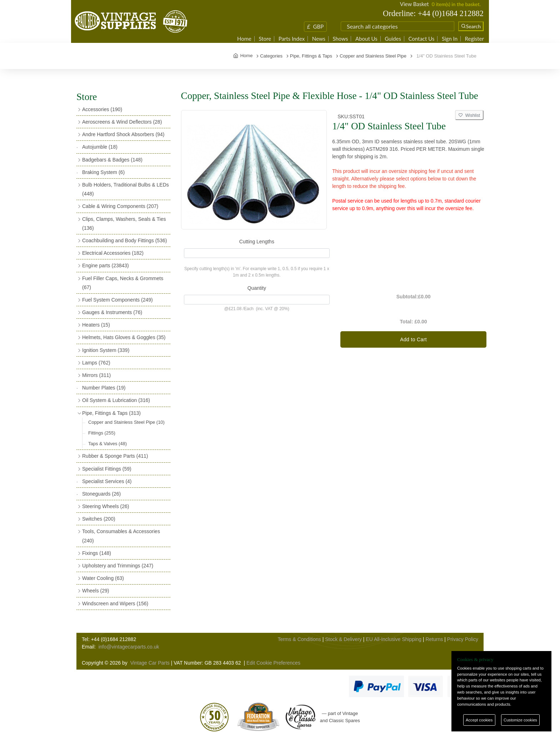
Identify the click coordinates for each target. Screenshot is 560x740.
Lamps (96, 363)
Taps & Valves (107, 444)
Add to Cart (413, 339)
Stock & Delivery (343, 639)
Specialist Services (107, 481)
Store (265, 39)
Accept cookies (479, 720)
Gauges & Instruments (112, 312)
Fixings (97, 553)
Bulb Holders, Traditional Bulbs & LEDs (126, 189)
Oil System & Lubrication (116, 400)
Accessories (102, 109)
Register (474, 39)
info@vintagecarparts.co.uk (129, 647)
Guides (393, 39)
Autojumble (100, 147)
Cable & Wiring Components (120, 206)
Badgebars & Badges (112, 160)
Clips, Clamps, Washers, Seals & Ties (124, 224)
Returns (434, 639)
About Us (366, 39)
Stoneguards (101, 494)
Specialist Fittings (107, 469)
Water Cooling (103, 578)
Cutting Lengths (257, 242)
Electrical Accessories (113, 253)
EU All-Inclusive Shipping (394, 639)
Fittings (102, 433)
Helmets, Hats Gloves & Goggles (124, 337)
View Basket (414, 4)
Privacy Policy (463, 639)
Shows (340, 39)
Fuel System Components (117, 300)
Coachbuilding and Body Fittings (124, 240)
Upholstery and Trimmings (118, 566)
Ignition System (106, 350)
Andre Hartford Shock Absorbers (123, 134)
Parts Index (292, 39)
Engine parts (106, 265)
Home (244, 39)
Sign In (450, 39)
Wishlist (469, 115)
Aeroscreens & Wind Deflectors (122, 122)
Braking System (103, 172)
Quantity (257, 288)
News (319, 39)
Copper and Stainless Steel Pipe (126, 422)
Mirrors (96, 375)
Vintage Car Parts (150, 663)
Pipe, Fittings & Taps (111, 413)
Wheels (96, 591)
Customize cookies (520, 720)
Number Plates (104, 388)
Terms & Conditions (299, 639)
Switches (99, 519)
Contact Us (421, 39)
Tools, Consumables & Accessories (121, 536)
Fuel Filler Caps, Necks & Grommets (123, 283)
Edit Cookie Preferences (273, 663)
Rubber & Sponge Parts (115, 456)
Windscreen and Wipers (115, 604)
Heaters (96, 325)
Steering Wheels (106, 506)
